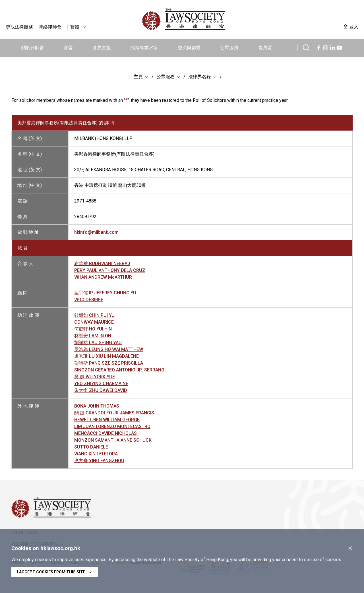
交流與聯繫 (189, 48)
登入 (354, 27)
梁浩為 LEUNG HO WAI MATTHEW (109, 349)
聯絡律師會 (50, 27)
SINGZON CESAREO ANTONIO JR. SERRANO (119, 370)
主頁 (138, 77)
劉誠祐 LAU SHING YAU (98, 343)
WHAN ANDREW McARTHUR (103, 277)
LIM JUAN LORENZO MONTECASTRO (112, 426)
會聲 (68, 48)
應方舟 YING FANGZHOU (99, 461)
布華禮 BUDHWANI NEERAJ (102, 264)
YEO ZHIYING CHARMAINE (101, 384)
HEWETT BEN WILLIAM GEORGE (107, 420)
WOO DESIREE (89, 300)
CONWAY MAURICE (94, 322)
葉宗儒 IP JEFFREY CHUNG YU (105, 293)
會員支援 (102, 48)
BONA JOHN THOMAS (97, 406)
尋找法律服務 (19, 27)
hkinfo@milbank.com (96, 232)
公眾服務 (229, 48)
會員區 (265, 48)
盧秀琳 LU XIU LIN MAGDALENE (106, 356)
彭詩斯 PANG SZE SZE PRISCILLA (109, 363)
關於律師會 (33, 48)
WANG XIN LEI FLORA (96, 454)
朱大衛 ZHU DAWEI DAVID (101, 390)
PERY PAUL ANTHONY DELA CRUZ (110, 270)
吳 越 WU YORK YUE (95, 377)
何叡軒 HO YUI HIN (93, 329)
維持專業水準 (144, 48)
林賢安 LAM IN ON (93, 336)
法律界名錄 (200, 77)
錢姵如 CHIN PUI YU (94, 315)
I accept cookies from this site (55, 572)
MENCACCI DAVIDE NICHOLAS (106, 433)
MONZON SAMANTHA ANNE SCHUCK (113, 440)
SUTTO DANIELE (91, 447)
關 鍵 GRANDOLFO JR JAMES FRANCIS (114, 413)
